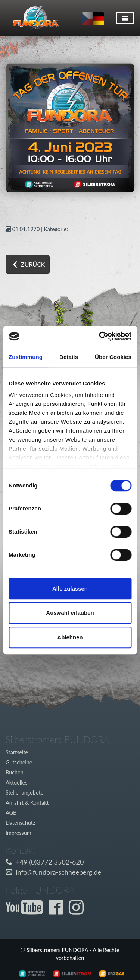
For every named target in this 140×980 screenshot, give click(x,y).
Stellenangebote (25, 793)
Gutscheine (19, 762)
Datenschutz (20, 823)
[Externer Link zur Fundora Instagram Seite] (78, 911)
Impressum (18, 833)
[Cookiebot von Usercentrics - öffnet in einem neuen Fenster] (100, 336)
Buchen (15, 772)
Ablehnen (70, 637)
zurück (33, 264)
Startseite (17, 752)
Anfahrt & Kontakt (27, 803)
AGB (11, 813)
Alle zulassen (70, 588)
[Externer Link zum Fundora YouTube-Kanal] (26, 911)
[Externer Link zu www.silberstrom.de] (30, 973)
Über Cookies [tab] (113, 357)
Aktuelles (16, 782)
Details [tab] (69, 357)
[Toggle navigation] (125, 18)
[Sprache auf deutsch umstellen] (99, 19)
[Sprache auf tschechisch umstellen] (87, 19)
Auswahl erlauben (70, 613)
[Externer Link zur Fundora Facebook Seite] (58, 911)
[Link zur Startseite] (33, 18)
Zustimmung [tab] (26, 357)
